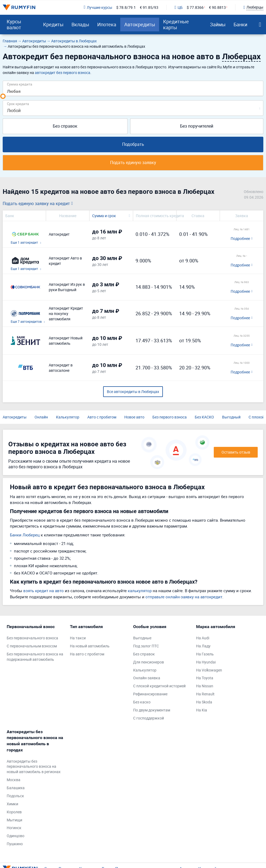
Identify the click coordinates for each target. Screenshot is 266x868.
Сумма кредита (20, 84)
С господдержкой (149, 718)
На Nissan (205, 686)
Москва (14, 780)
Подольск (15, 796)
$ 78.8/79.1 (126, 7)
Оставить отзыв (236, 452)
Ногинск (14, 828)
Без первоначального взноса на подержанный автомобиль (35, 657)
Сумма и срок (104, 216)
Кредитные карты (176, 24)
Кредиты (53, 24)
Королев (14, 812)
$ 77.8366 (195, 7)
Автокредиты (140, 24)
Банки (240, 24)
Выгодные (142, 638)
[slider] (3, 96)
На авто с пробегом (87, 654)
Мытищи (14, 820)
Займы (218, 24)
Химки (12, 804)
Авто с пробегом (102, 417)
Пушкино (15, 844)
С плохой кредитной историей (159, 686)
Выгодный (231, 417)
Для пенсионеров (149, 662)
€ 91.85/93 (149, 7)
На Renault (205, 694)
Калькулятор (68, 417)
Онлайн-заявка (147, 678)
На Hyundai (206, 662)
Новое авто (134, 417)
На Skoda (204, 702)
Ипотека (107, 24)
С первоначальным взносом (32, 646)
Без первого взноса (170, 417)
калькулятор (140, 591)
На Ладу (203, 646)
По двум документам (152, 710)
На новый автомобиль (90, 646)
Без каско (142, 702)
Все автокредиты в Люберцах (133, 392)
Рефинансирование (150, 694)
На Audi (203, 638)
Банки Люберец (25, 535)
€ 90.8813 (217, 7)
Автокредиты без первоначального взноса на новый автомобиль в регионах (34, 767)
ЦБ (179, 7)
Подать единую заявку (133, 162)
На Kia (202, 710)
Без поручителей (197, 126)
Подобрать (133, 144)
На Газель (205, 654)
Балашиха (16, 788)
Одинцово (16, 836)
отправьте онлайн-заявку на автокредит (184, 597)
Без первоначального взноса (32, 638)
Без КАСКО (204, 417)
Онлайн (41, 417)
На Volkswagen (209, 670)
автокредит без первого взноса (63, 73)
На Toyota (205, 678)
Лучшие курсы (98, 7)
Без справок (65, 126)
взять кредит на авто (44, 591)
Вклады (80, 24)
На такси (78, 638)
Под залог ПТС (146, 646)
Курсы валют (14, 24)
